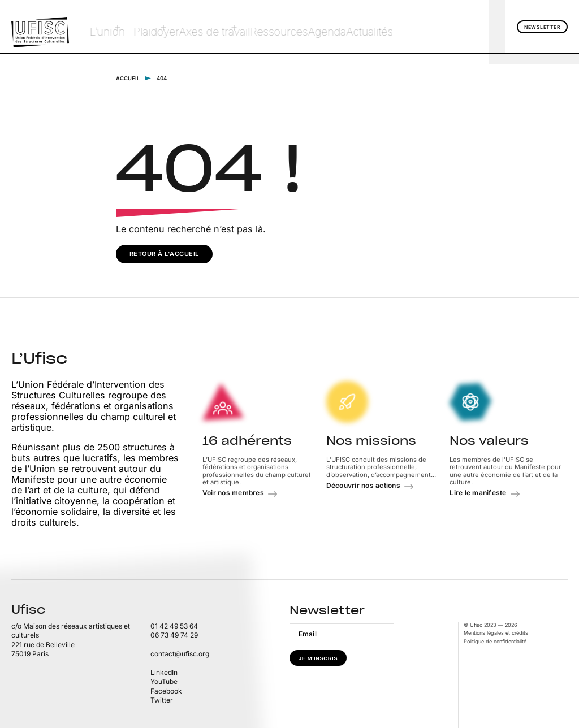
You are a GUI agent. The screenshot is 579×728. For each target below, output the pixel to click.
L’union (92, 26)
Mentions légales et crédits (496, 632)
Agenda (300, 26)
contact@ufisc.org (180, 653)
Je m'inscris (318, 658)
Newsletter (542, 27)
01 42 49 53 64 (174, 625)
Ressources (252, 26)
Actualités (345, 26)
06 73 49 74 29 (174, 635)
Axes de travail (192, 26)
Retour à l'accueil (164, 253)
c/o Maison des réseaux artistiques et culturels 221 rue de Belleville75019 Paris (71, 640)
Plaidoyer (136, 26)
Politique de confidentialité (495, 641)
